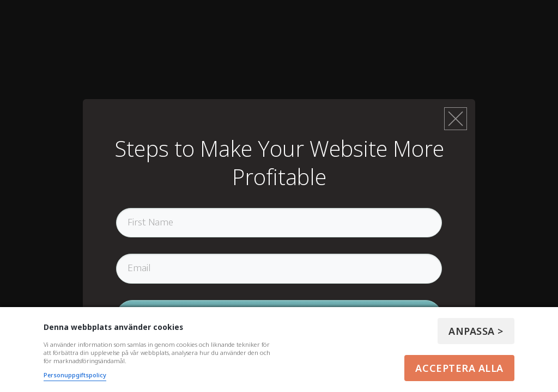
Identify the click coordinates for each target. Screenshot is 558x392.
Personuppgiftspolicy (75, 375)
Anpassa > (476, 331)
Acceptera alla (459, 368)
